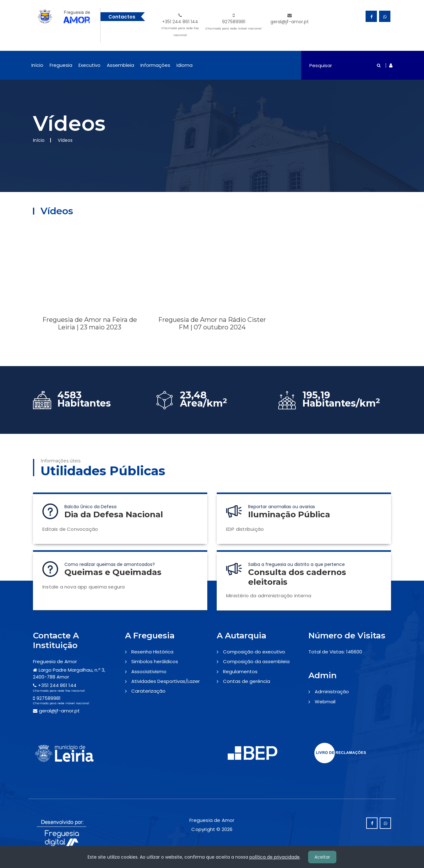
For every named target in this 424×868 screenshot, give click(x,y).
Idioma (185, 65)
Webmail (325, 702)
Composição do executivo (254, 652)
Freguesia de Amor (55, 661)
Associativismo (149, 671)
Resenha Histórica (152, 652)
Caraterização (148, 691)
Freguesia (61, 65)
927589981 (234, 23)
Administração (332, 692)
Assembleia (120, 65)
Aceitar (322, 857)
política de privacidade (275, 857)
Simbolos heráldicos (155, 661)
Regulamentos (240, 671)
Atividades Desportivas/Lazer (166, 681)
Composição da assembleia (256, 661)
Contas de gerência (247, 681)
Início (37, 65)
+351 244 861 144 (180, 26)
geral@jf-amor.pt (290, 19)
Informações (155, 65)
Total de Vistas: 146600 (335, 652)
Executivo (90, 65)
